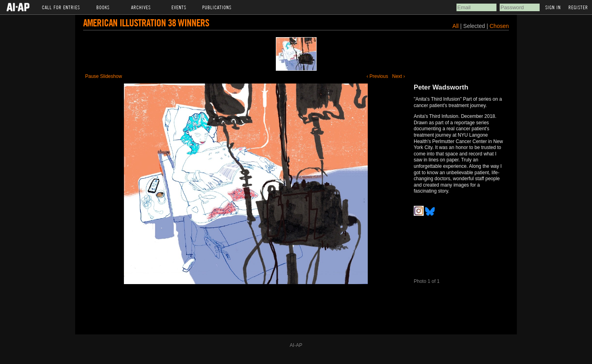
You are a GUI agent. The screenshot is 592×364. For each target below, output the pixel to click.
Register (578, 7)
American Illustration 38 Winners (146, 23)
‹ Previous (377, 76)
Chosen (499, 26)
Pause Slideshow (104, 76)
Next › (399, 76)
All (456, 26)
